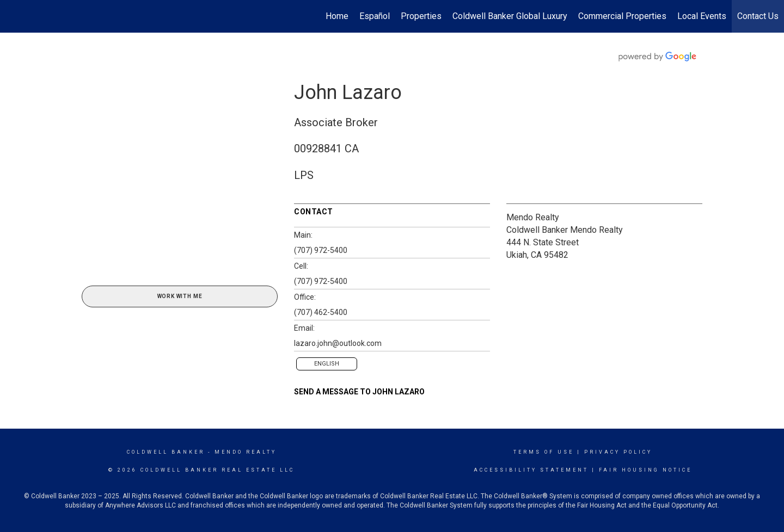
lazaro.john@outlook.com (338, 343)
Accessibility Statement (531, 470)
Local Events (702, 16)
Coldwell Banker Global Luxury (510, 16)
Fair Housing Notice (645, 470)
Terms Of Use (544, 452)
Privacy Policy (618, 452)
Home (337, 16)
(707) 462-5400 (321, 312)
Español (375, 16)
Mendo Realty (533, 217)
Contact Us (758, 16)
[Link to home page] (14, 16)
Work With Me (180, 296)
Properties (421, 16)
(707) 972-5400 (321, 250)
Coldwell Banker (166, 452)
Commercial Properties (622, 16)
